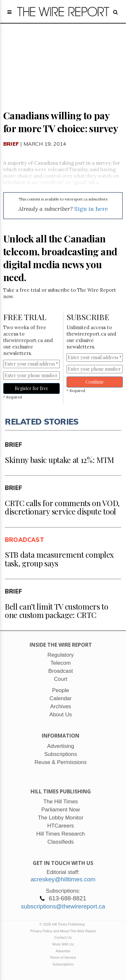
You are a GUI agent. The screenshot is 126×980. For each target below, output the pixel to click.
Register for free (32, 388)
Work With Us (63, 944)
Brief (11, 144)
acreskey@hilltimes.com (63, 879)
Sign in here (91, 209)
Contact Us (63, 937)
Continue (95, 382)
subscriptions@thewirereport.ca (63, 906)
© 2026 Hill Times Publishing (63, 924)
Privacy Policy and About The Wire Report (63, 931)
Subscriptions (63, 964)
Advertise (63, 951)
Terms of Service (63, 957)
